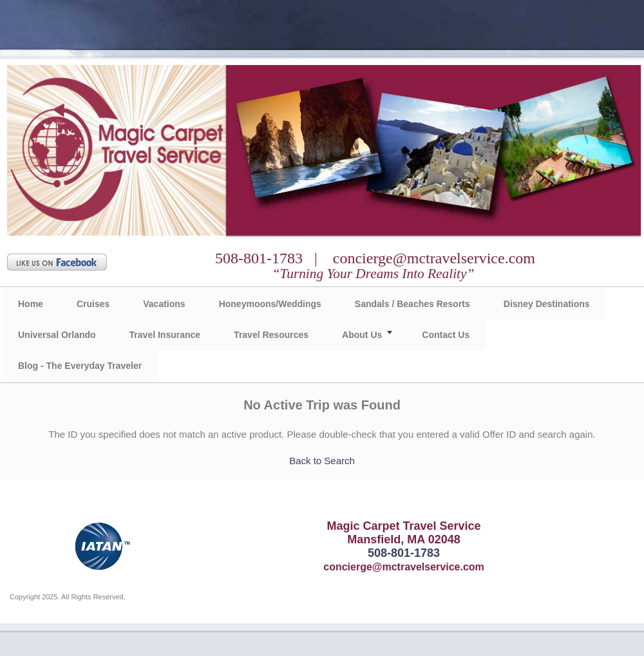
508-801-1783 (404, 553)
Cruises (93, 304)
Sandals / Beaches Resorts (412, 304)
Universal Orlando (57, 335)
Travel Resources (271, 335)
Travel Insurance (165, 335)
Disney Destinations (547, 304)
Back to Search (322, 461)
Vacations (164, 304)
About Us (362, 335)
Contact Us (446, 335)
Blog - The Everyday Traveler (80, 366)
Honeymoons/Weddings (270, 304)
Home (31, 304)
